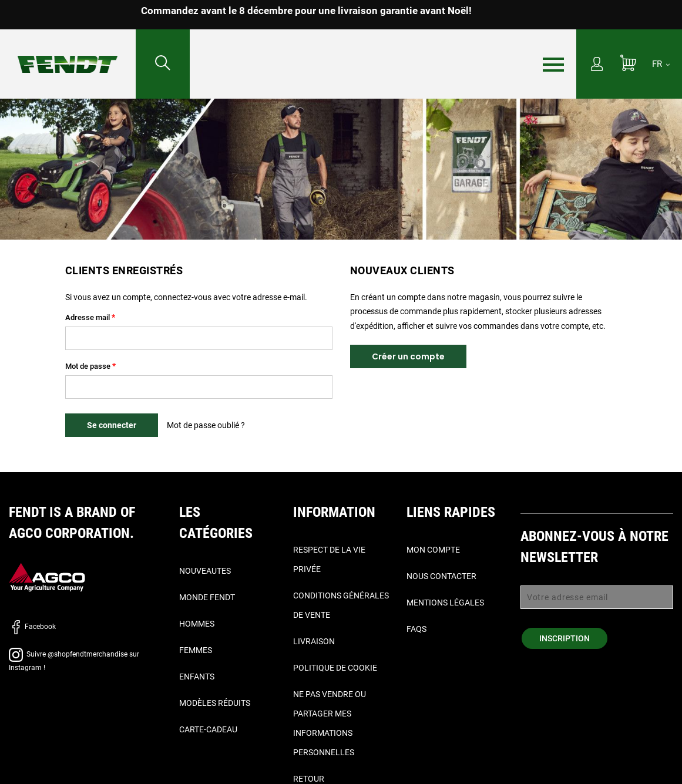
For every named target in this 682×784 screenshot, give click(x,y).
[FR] (661, 64)
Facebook (32, 627)
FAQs (416, 629)
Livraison (314, 641)
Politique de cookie (335, 668)
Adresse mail (88, 317)
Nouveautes (205, 571)
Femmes (196, 650)
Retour (309, 779)
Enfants (197, 677)
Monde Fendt (207, 597)
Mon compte (433, 550)
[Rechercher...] (163, 64)
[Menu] (553, 65)
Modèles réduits (215, 703)
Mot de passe (88, 366)
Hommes (197, 624)
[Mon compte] (597, 65)
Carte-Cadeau (208, 729)
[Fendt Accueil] (68, 53)
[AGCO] (47, 577)
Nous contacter (441, 576)
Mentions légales (445, 603)
